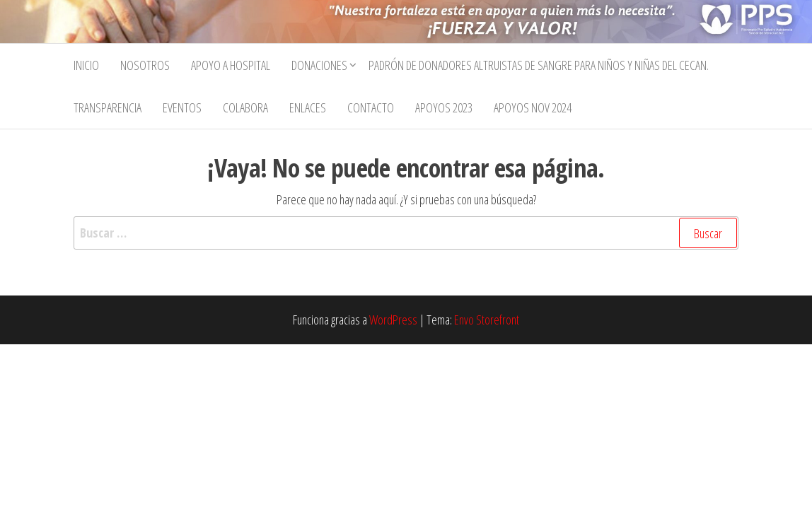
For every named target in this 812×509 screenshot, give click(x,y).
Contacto (371, 107)
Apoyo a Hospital (231, 65)
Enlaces (308, 107)
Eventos (182, 107)
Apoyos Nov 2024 (533, 107)
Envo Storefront (487, 320)
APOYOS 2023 (444, 107)
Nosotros (145, 65)
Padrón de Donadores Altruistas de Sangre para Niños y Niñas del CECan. (539, 65)
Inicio (86, 65)
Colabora (245, 107)
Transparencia (108, 107)
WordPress (393, 320)
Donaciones (319, 65)
